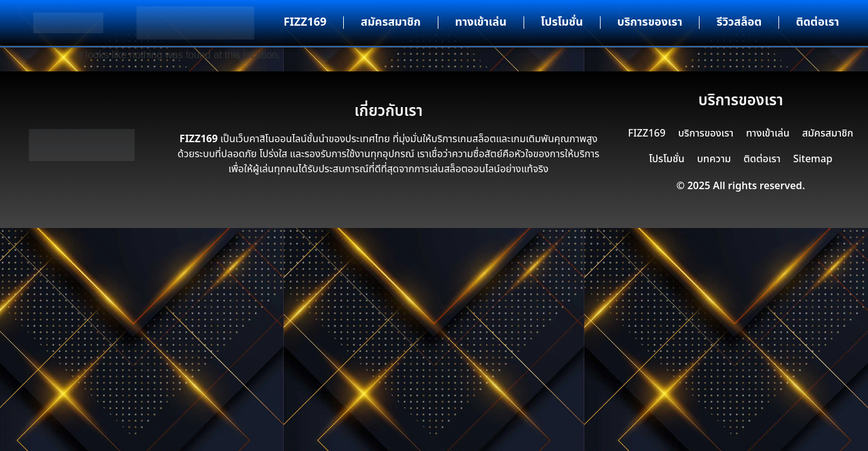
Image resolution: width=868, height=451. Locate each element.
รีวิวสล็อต (739, 22)
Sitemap (813, 159)
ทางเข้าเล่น (481, 22)
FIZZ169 (305, 22)
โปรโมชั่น (562, 22)
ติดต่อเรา (818, 22)
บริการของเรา (650, 22)
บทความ (714, 159)
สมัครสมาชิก (391, 22)
